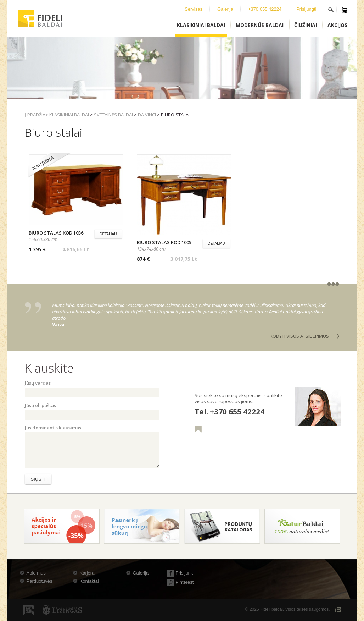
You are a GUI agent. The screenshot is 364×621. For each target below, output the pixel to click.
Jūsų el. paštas (40, 405)
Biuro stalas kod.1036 (56, 233)
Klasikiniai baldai (69, 115)
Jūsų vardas (38, 383)
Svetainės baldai (113, 115)
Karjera (87, 573)
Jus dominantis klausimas (53, 428)
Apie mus (36, 573)
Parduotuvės (40, 581)
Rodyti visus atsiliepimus (299, 336)
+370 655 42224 (265, 9)
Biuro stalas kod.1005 (164, 242)
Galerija (225, 9)
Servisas (194, 9)
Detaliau (108, 234)
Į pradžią (35, 115)
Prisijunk (180, 573)
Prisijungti (306, 9)
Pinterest (180, 582)
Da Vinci (147, 115)
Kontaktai (89, 581)
